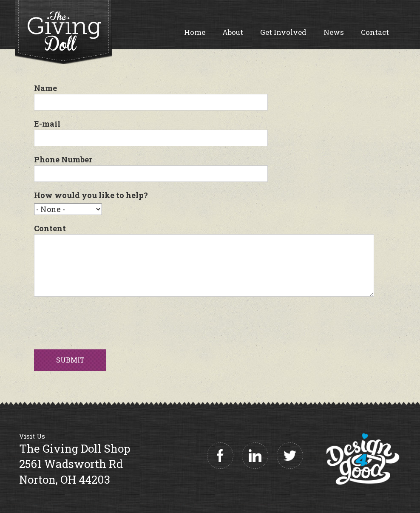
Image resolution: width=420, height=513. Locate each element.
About (233, 32)
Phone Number (63, 159)
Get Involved (283, 32)
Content (50, 228)
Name (45, 88)
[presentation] (99, 321)
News (334, 32)
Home (195, 32)
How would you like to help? (91, 195)
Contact (375, 32)
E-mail (47, 124)
